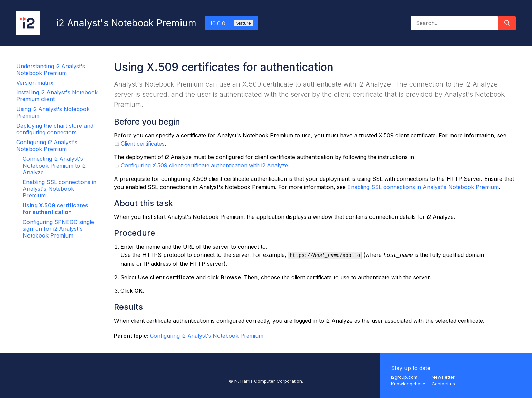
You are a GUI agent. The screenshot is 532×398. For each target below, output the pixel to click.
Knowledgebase (408, 384)
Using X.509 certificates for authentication (55, 209)
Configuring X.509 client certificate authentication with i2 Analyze (204, 165)
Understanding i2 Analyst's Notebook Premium (51, 70)
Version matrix (35, 83)
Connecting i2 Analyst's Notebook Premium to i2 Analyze (54, 166)
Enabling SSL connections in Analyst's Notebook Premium (60, 189)
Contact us (443, 384)
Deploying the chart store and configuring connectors (55, 129)
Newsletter (443, 377)
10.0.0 (231, 23)
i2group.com (404, 377)
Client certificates (143, 144)
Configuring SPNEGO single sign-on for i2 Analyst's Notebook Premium (58, 229)
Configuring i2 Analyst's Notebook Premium (47, 146)
